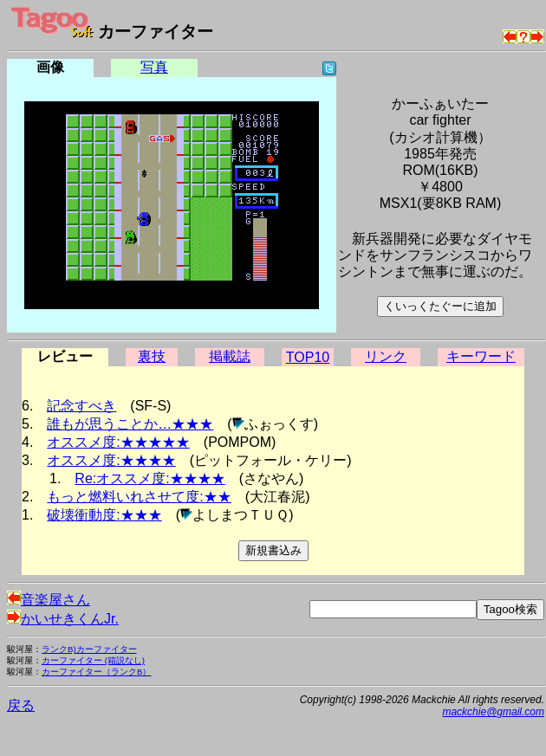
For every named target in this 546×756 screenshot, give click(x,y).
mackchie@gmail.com (493, 712)
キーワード (481, 356)
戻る (21, 705)
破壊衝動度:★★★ (104, 515)
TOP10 (308, 357)
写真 (154, 67)
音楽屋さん (49, 600)
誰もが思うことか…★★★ (130, 424)
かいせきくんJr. (63, 619)
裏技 (152, 356)
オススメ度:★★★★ (111, 460)
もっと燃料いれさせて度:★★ (139, 497)
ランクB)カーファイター (89, 649)
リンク (386, 356)
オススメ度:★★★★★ (118, 442)
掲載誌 (230, 356)
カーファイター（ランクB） (96, 672)
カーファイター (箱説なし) (93, 660)
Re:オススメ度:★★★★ (149, 478)
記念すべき (81, 406)
